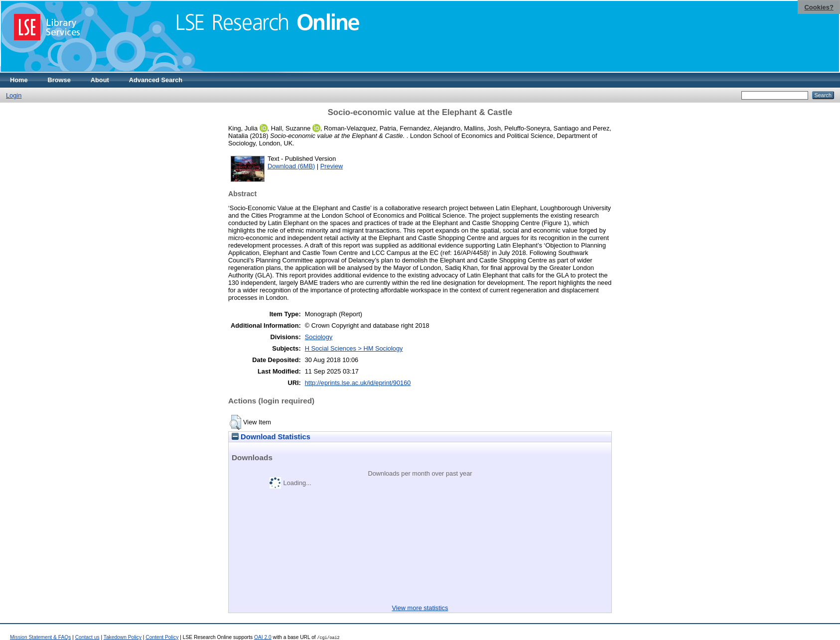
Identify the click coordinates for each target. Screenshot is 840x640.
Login (14, 95)
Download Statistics (271, 437)
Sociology (319, 337)
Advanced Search (156, 80)
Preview (332, 166)
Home (19, 80)
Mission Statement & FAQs (40, 637)
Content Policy (162, 637)
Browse (59, 80)
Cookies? (819, 7)
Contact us (87, 637)
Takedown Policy (123, 637)
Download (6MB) (291, 166)
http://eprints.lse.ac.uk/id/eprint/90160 (358, 383)
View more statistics (420, 608)
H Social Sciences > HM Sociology (354, 348)
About (100, 80)
